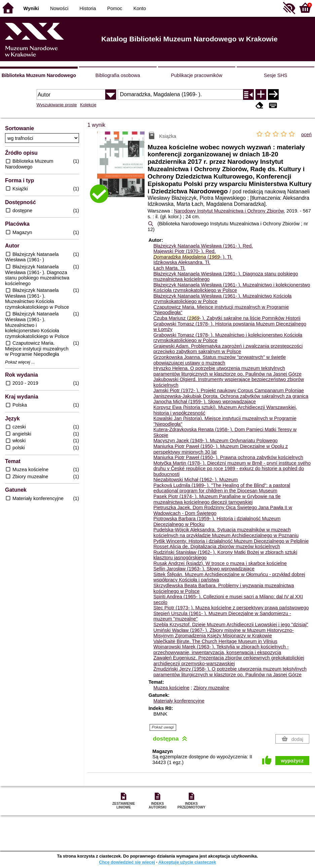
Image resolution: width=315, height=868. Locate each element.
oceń (306, 135)
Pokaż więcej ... (20, 362)
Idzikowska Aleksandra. (182, 262)
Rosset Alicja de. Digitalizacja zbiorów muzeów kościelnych (217, 546)
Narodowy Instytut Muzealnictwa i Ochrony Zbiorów (229, 211)
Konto (140, 8)
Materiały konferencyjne (179, 701)
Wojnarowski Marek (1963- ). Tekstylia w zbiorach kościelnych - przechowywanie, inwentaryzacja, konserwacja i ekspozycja (221, 650)
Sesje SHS (276, 75)
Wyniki (31, 8)
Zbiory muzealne (211, 688)
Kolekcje (88, 105)
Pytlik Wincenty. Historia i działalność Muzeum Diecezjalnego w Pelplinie (231, 541)
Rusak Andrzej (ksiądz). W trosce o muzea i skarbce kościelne (220, 563)
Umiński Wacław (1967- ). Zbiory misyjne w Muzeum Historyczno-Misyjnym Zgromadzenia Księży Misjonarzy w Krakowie (224, 633)
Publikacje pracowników (196, 75)
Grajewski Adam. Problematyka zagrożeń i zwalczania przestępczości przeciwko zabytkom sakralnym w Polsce (228, 349)
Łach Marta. (169, 268)
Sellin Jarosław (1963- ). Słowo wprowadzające (204, 569)
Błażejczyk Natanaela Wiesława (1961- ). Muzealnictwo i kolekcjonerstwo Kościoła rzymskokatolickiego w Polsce (232, 288)
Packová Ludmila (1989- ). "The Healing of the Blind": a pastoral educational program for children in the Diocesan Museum (222, 488)
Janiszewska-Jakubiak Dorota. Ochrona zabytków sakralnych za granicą (231, 396)
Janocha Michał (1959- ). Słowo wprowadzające (205, 402)
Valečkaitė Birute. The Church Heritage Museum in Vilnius (215, 641)
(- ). (193, 257)
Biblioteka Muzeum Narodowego (39, 75)
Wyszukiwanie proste (57, 105)
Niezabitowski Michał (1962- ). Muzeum (195, 480)
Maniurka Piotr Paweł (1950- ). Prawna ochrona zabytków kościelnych (228, 457)
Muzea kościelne (171, 688)
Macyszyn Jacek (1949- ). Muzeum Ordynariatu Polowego (215, 441)
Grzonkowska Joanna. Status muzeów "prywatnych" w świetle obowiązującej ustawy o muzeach (220, 360)
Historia (88, 8)
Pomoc (115, 8)
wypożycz (292, 761)
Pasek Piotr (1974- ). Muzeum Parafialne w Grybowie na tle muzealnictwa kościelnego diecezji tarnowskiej (217, 499)
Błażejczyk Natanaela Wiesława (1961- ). (203, 246)
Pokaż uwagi (163, 727)
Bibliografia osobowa (118, 75)
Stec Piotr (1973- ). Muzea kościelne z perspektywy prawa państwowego (231, 608)
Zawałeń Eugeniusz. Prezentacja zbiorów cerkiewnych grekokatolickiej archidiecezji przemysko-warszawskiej (229, 661)
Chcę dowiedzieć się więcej (127, 862)
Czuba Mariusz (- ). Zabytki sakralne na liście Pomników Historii (227, 318)
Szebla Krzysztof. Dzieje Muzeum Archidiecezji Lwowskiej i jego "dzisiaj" (231, 625)
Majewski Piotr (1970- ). (185, 251)
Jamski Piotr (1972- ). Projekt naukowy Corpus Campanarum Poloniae (229, 390)
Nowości (59, 8)
